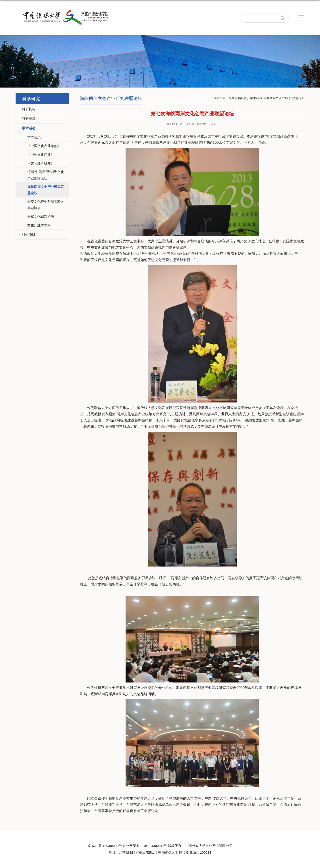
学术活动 (256, 98)
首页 (231, 98)
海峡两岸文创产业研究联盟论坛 (284, 98)
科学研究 (242, 98)
